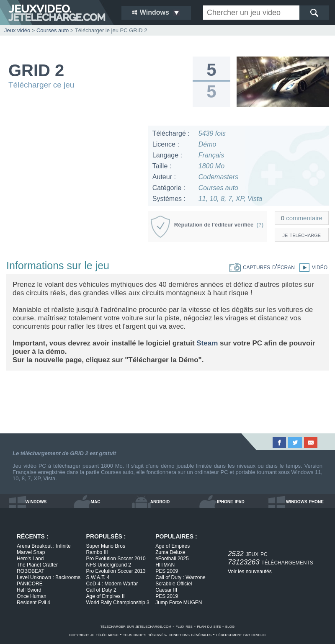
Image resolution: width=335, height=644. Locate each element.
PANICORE (30, 584)
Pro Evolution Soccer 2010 (116, 559)
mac (96, 501)
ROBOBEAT (31, 571)
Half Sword (29, 590)
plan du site (209, 626)
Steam (207, 343)
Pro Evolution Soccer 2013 (116, 571)
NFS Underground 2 (109, 565)
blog (230, 626)
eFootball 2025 (172, 559)
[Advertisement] (74, 178)
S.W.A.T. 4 (98, 577)
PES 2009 (167, 571)
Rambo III (97, 552)
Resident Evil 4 (33, 603)
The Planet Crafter (37, 565)
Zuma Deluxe (170, 552)
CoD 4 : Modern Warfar (112, 584)
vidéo (311, 267)
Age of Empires (173, 546)
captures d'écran (262, 267)
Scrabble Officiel (174, 584)
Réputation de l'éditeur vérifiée (219, 225)
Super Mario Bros (106, 546)
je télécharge (302, 235)
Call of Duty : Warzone (180, 577)
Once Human (32, 596)
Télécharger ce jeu (41, 85)
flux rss (184, 626)
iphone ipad (231, 501)
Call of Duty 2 (101, 590)
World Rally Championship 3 (118, 603)
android (160, 501)
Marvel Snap (31, 552)
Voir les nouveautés (250, 572)
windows (36, 501)
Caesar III (166, 590)
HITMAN (165, 565)
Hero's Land (30, 559)
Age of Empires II (106, 596)
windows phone (305, 501)
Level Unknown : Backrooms (49, 577)
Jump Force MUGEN (179, 603)
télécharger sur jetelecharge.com (136, 626)
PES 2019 (167, 596)
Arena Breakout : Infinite (44, 546)
